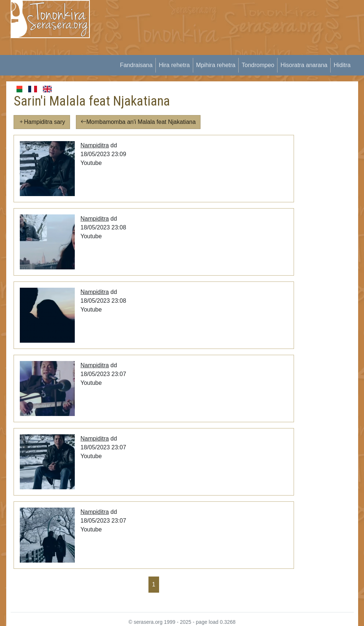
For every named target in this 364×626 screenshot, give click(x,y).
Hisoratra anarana (304, 65)
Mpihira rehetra (216, 65)
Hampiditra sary (42, 122)
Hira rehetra (174, 65)
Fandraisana (136, 65)
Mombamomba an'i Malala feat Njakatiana (138, 122)
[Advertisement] (231, 51)
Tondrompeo (258, 65)
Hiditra (342, 65)
